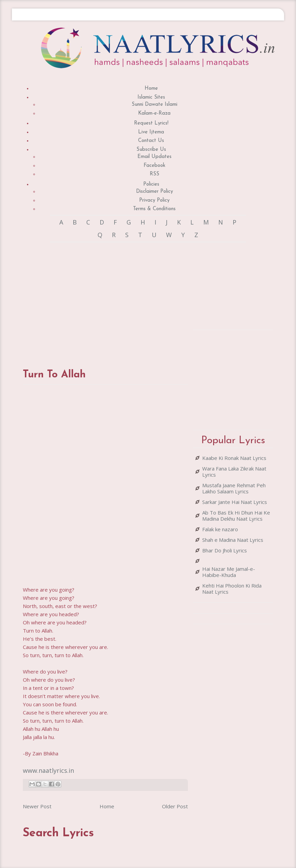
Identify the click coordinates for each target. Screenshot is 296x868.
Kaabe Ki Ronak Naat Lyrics (234, 458)
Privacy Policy (154, 200)
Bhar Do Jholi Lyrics (225, 550)
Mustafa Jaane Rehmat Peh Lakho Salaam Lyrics (234, 488)
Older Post (175, 806)
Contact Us (151, 141)
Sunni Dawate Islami (154, 105)
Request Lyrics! (151, 123)
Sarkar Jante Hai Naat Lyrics (235, 502)
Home (151, 89)
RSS (154, 174)
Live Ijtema (151, 132)
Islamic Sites (151, 97)
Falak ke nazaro (220, 529)
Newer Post (37, 806)
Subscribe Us (151, 150)
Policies (151, 184)
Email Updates (154, 157)
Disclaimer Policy (154, 192)
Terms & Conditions (154, 209)
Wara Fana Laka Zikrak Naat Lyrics (234, 472)
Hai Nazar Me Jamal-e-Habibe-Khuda (229, 572)
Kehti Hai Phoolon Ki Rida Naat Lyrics (232, 589)
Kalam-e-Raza (154, 113)
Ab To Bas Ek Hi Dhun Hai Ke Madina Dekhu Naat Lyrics (236, 516)
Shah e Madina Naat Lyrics (233, 540)
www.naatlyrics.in (48, 770)
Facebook (154, 166)
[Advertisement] (144, 299)
